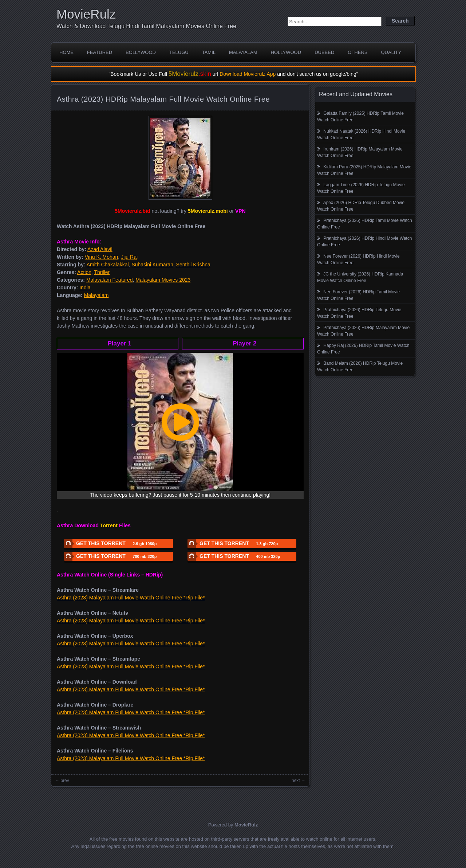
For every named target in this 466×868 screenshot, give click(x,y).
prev (65, 781)
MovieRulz (86, 14)
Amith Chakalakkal (108, 265)
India (85, 288)
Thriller (102, 272)
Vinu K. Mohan (102, 257)
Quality (391, 52)
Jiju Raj (129, 257)
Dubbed (324, 52)
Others (358, 52)
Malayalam (243, 52)
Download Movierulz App (248, 74)
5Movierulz (190, 74)
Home (66, 52)
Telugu (179, 52)
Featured (100, 52)
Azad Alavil (100, 249)
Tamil (209, 52)
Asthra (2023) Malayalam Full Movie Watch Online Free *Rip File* (131, 598)
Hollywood (286, 52)
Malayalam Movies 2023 (163, 280)
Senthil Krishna (193, 265)
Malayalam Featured (110, 280)
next (296, 781)
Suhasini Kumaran (152, 265)
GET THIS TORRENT (110, 544)
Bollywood (141, 52)
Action (84, 272)
